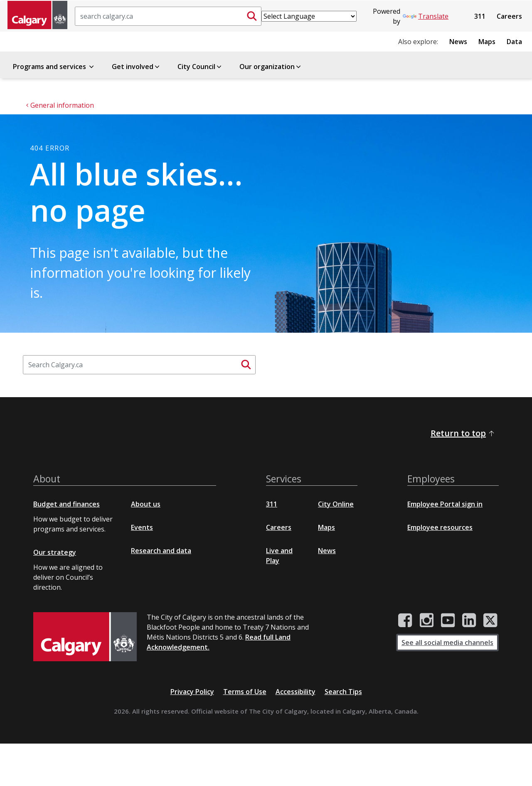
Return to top (463, 433)
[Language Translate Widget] (309, 16)
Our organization (271, 67)
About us (146, 504)
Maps (487, 42)
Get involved (136, 67)
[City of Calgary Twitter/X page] (490, 620)
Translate (426, 16)
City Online (336, 504)
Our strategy (55, 552)
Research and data (161, 551)
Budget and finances (66, 504)
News (458, 42)
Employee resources (440, 527)
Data (514, 42)
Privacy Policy (192, 692)
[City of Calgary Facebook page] (405, 620)
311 (480, 16)
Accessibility (296, 692)
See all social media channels (447, 643)
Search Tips (343, 692)
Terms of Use (245, 692)
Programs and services (54, 67)
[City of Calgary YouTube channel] (448, 620)
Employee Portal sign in (445, 504)
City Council (200, 67)
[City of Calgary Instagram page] (427, 620)
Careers (509, 16)
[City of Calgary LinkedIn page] (469, 620)
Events (142, 527)
